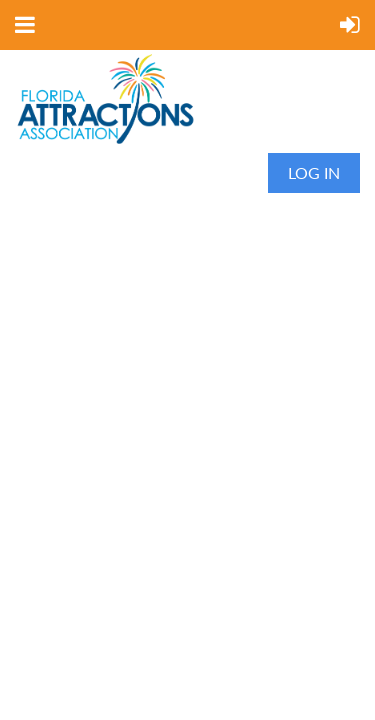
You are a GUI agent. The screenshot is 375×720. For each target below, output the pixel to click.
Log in (314, 172)
